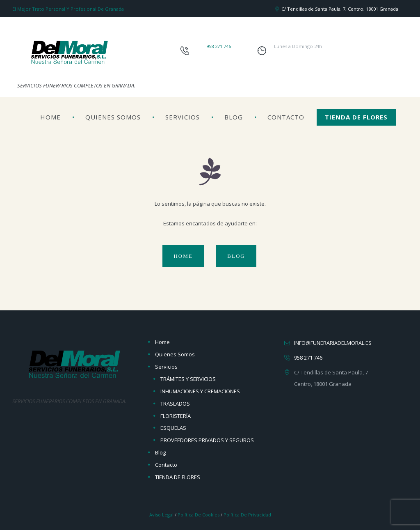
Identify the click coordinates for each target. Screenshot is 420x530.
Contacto (286, 117)
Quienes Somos (113, 117)
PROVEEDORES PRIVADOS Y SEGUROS (207, 440)
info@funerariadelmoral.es (333, 343)
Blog (234, 117)
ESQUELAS (173, 428)
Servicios (183, 117)
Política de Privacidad (248, 515)
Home (50, 117)
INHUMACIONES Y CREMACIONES (200, 391)
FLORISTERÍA (176, 416)
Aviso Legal (160, 515)
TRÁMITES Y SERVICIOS (188, 379)
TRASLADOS (175, 404)
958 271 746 (219, 46)
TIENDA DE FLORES (356, 117)
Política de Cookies (198, 515)
